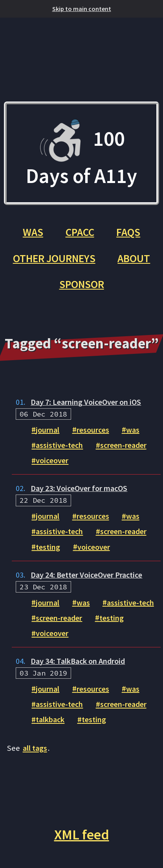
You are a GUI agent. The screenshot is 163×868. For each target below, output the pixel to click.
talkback (50, 719)
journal (48, 429)
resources (93, 429)
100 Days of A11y (81, 153)
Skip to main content (82, 9)
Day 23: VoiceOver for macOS (79, 488)
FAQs (128, 232)
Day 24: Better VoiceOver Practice (86, 575)
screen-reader (123, 445)
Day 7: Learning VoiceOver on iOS (86, 402)
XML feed (82, 834)
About (134, 258)
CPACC (80, 232)
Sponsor (82, 284)
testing (48, 547)
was (133, 429)
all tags (35, 748)
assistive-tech (59, 445)
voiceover (52, 460)
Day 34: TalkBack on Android (78, 661)
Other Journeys (54, 258)
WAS (33, 232)
